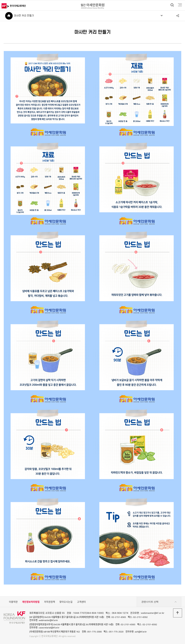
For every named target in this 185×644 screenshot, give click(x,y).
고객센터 (81, 602)
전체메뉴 (180, 5)
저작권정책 (50, 602)
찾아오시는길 (66, 602)
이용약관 (13, 602)
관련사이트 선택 (159, 602)
